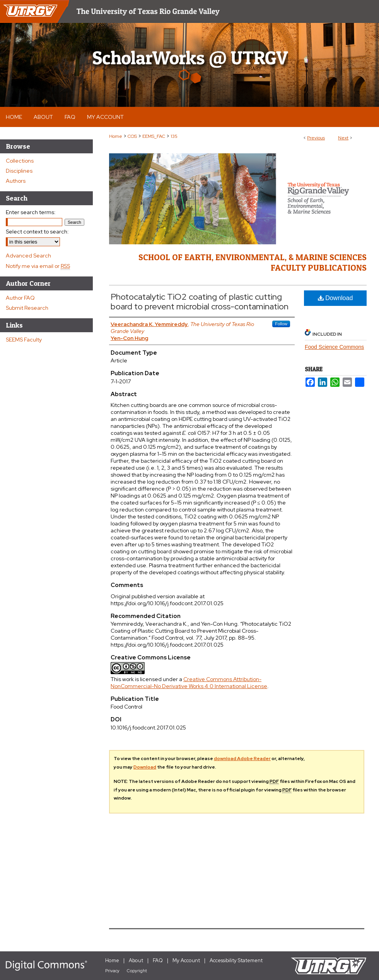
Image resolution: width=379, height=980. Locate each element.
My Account (186, 960)
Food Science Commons (334, 347)
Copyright (137, 971)
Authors (16, 181)
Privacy (112, 971)
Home (116, 136)
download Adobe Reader (242, 759)
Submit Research (27, 308)
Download (335, 298)
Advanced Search (28, 256)
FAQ (158, 960)
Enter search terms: (31, 212)
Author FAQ (20, 298)
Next (343, 138)
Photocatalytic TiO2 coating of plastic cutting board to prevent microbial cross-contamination (200, 302)
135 (174, 136)
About (136, 960)
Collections (20, 161)
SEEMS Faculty (24, 340)
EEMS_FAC (154, 136)
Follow (281, 324)
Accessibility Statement (236, 960)
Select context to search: (37, 232)
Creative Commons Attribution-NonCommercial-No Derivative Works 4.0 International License (189, 683)
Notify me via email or (38, 266)
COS (132, 136)
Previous (316, 138)
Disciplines (19, 171)
